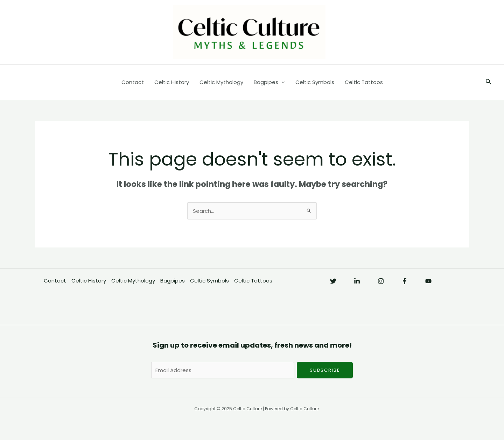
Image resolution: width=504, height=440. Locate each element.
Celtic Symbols (315, 82)
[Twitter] (333, 281)
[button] (489, 82)
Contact (133, 82)
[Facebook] (405, 281)
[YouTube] (428, 281)
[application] (282, 82)
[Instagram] (381, 281)
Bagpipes (269, 82)
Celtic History (172, 82)
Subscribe (325, 370)
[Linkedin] (357, 281)
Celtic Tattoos (364, 82)
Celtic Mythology (221, 82)
